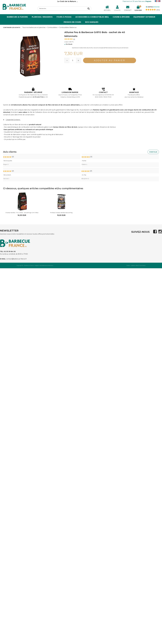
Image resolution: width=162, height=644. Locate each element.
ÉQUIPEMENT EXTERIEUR (144, 17)
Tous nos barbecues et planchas (34, 27)
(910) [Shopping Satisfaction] (158, 10)
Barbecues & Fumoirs (17, 17)
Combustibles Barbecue (68, 27)
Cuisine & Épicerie (121, 17)
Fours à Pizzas (64, 17)
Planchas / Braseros (42, 17)
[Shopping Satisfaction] (153, 7)
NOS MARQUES (92, 22)
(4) (74, 39)
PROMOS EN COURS (72, 22)
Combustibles (52, 27)
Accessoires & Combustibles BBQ (92, 17)
